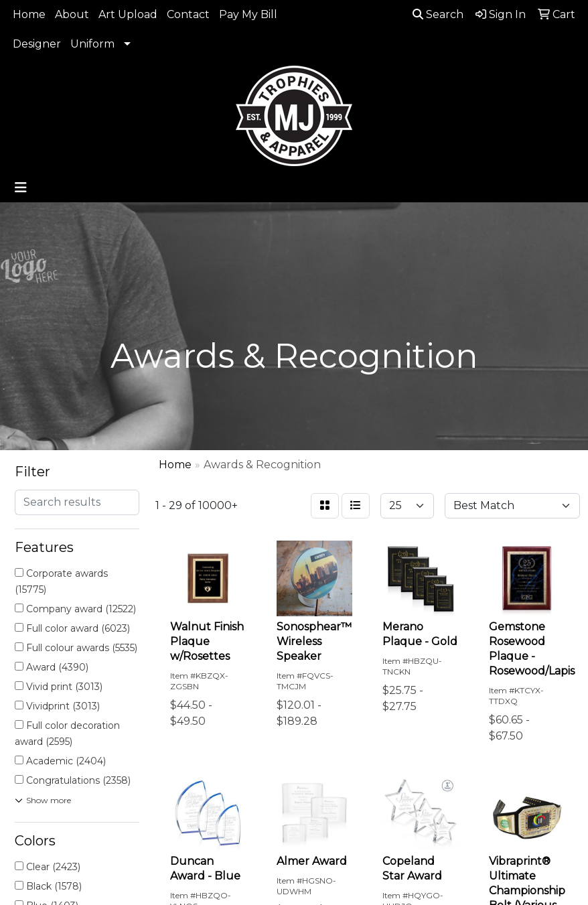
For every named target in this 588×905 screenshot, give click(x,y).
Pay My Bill (248, 14)
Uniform (92, 44)
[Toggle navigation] (21, 188)
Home (29, 14)
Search (438, 14)
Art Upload (128, 14)
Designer (37, 44)
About (72, 14)
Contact (188, 14)
